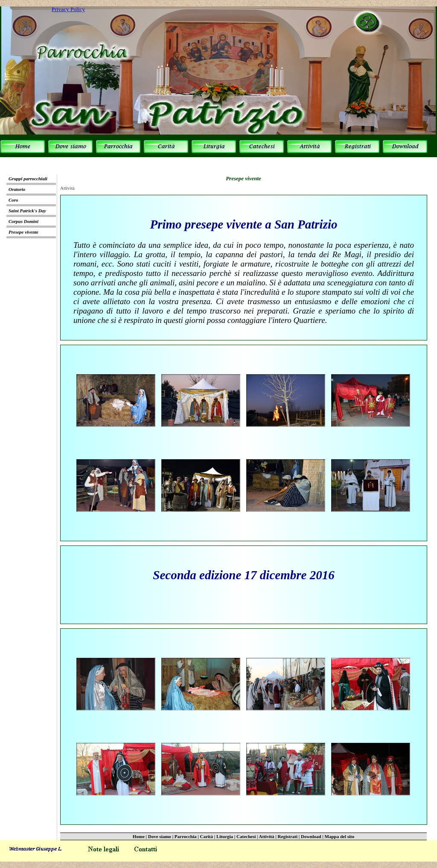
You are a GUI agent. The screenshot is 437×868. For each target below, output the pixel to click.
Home (139, 836)
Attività (267, 836)
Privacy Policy (68, 9)
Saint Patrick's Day (27, 211)
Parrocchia (186, 836)
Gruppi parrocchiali (28, 179)
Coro (13, 200)
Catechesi (246, 836)
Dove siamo (160, 836)
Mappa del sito (340, 836)
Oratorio (17, 189)
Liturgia (225, 836)
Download (311, 836)
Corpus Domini (23, 221)
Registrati (288, 836)
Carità (206, 836)
